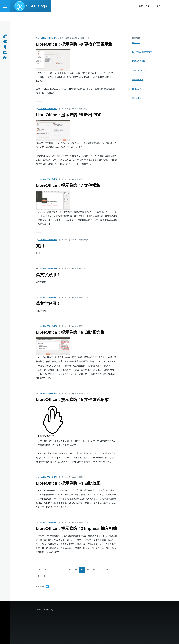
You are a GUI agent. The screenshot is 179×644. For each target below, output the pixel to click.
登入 (159, 14)
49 (89, 571)
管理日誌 (136, 43)
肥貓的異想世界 (139, 61)
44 (58, 571)
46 (70, 571)
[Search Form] (148, 14)
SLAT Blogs (37, 14)
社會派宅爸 (137, 98)
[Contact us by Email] (6, 47)
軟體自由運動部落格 (140, 71)
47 (76, 571)
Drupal (48, 610)
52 (107, 571)
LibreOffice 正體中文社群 (47, 38)
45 (64, 571)
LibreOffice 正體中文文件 (142, 52)
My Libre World (138, 89)
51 (101, 571)
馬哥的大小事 (138, 80)
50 (95, 571)
